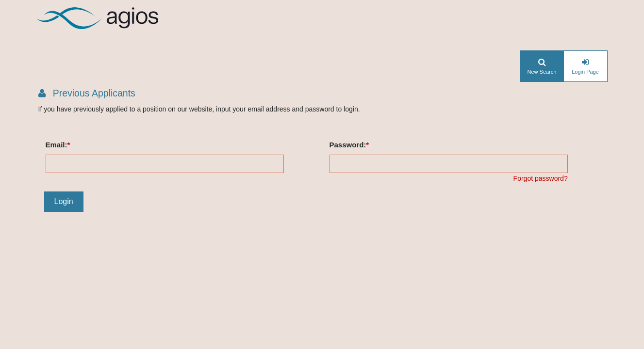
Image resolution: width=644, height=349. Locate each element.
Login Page (585, 72)
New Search (542, 72)
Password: (348, 145)
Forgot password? (541, 178)
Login (64, 201)
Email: (57, 145)
